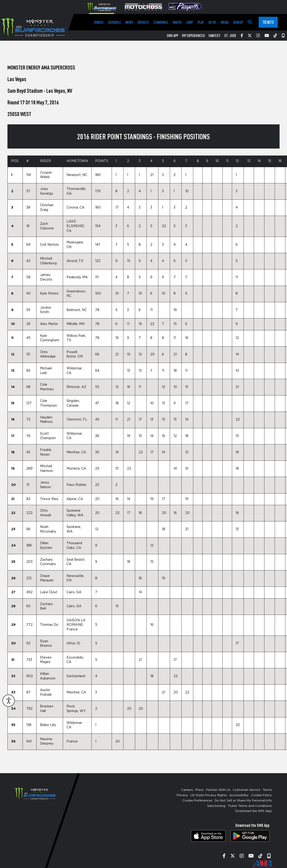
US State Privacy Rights (209, 795)
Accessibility (239, 795)
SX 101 (212, 22)
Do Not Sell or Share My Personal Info (243, 801)
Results (143, 22)
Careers (187, 790)
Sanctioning (216, 806)
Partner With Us (218, 790)
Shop (190, 22)
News (129, 22)
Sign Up (238, 22)
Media (225, 22)
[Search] (250, 22)
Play (201, 22)
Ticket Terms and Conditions (250, 806)
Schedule (114, 22)
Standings (160, 22)
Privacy (182, 795)
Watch (177, 22)
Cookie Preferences (197, 801)
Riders (99, 22)
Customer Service (247, 790)
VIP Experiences (193, 36)
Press (200, 790)
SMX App (172, 36)
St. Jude (230, 36)
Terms (267, 790)
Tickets (268, 22)
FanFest (215, 36)
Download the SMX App (254, 811)
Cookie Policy (261, 795)
